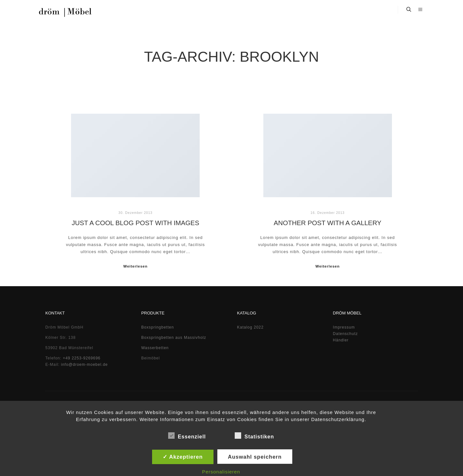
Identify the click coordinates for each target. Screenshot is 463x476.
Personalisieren (221, 472)
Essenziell (187, 436)
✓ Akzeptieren (183, 457)
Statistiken (254, 436)
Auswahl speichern (255, 457)
